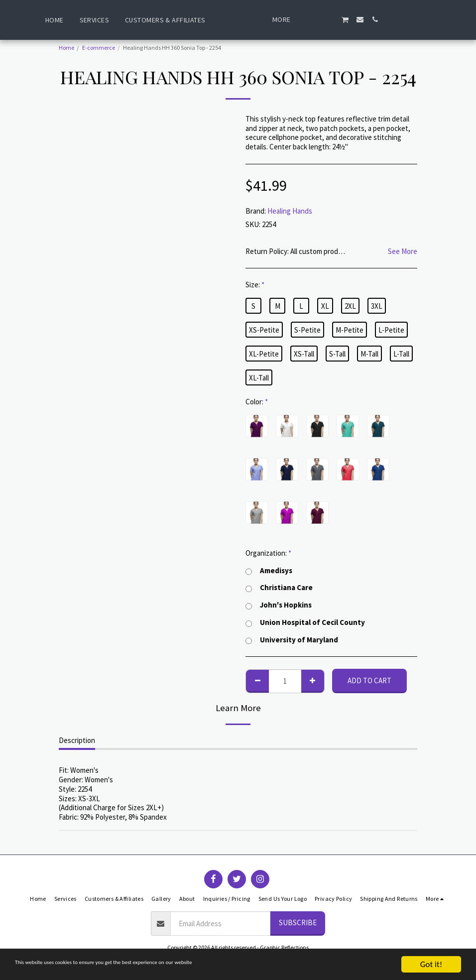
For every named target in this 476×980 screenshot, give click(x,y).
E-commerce (99, 48)
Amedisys (269, 571)
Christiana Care (279, 588)
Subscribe (298, 922)
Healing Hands (290, 211)
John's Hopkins (279, 605)
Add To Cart (369, 680)
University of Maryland (292, 640)
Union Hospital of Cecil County (305, 623)
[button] (340, 19)
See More (403, 251)
